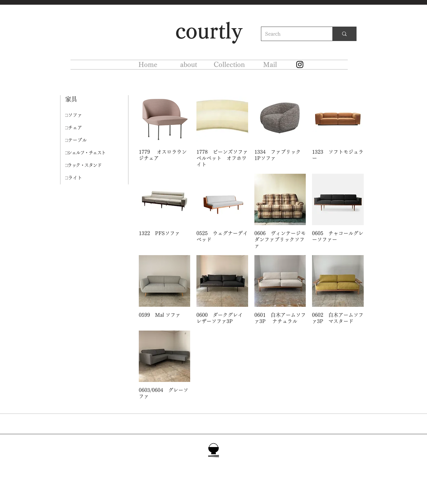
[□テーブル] (87, 140)
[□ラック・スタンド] (87, 165)
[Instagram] (300, 64)
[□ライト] (87, 178)
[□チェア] (87, 128)
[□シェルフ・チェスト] (87, 153)
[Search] (292, 34)
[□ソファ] (87, 115)
